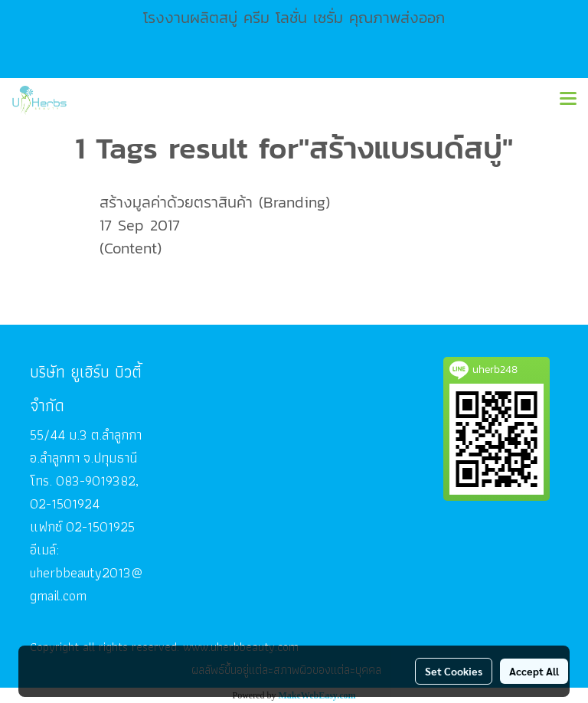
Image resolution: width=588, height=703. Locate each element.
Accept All (534, 671)
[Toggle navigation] (568, 100)
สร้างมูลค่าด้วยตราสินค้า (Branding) (215, 202)
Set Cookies (454, 671)
